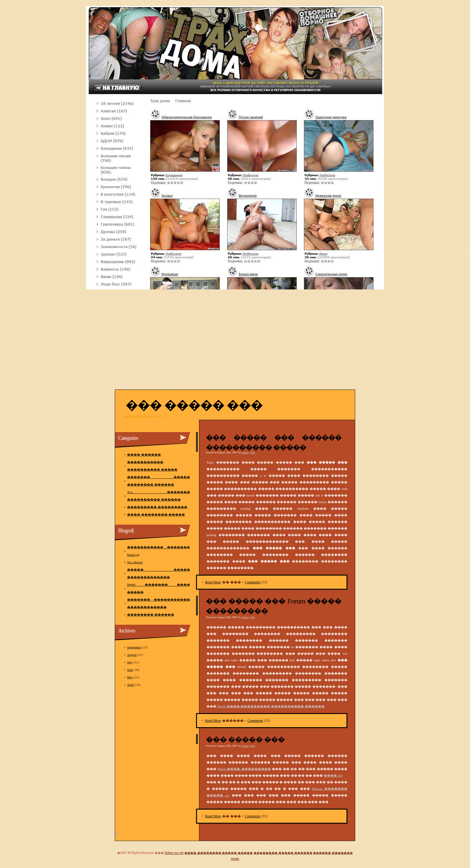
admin (245, 452)
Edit (253, 452)
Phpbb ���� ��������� (244, 706)
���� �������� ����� (156, 514)
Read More (213, 582)
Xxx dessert (135, 562)
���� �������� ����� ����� (219, 853)
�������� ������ (151, 615)
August (132, 655)
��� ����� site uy (144, 416)
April (131, 685)
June (130, 670)
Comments (253, 582)
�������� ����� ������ (283, 853)
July (130, 662)
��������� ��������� (157, 507)
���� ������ (144, 455)
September (134, 647)
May (130, 677)
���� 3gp (333, 775)
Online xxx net (174, 853)
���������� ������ (298, 706)
